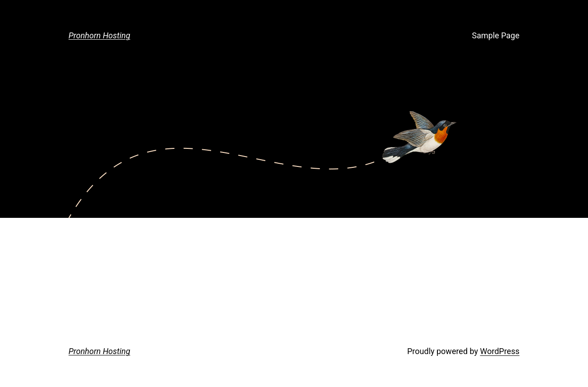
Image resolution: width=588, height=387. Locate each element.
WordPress (500, 351)
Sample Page (496, 35)
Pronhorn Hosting (99, 35)
